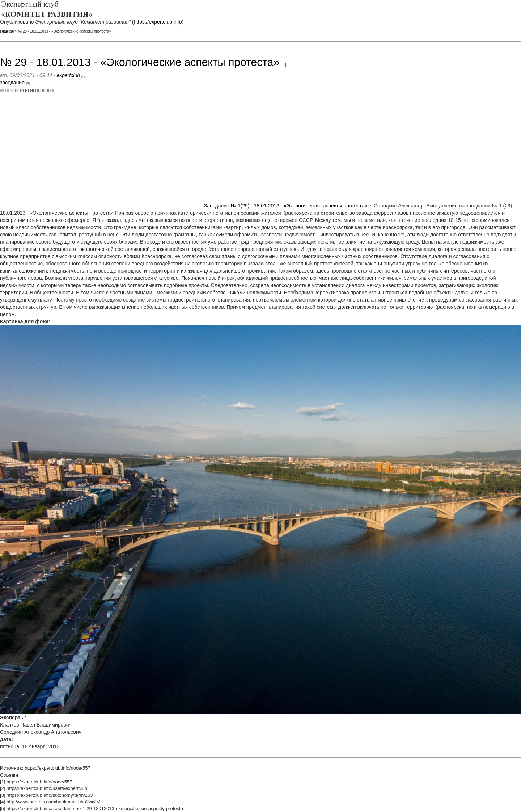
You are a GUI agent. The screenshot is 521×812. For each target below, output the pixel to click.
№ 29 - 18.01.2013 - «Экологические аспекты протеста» (140, 62)
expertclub (68, 75)
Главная (7, 31)
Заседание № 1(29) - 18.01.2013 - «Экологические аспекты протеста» (286, 206)
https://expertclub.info (158, 22)
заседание (12, 83)
